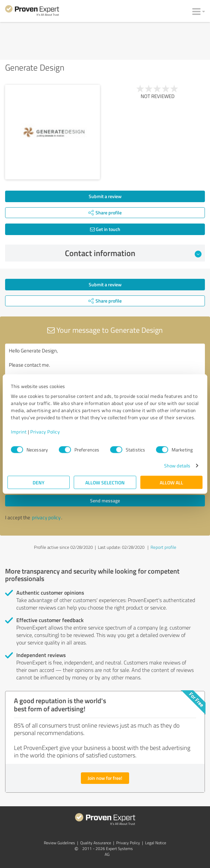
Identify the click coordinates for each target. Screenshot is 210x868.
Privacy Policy (45, 432)
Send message (105, 500)
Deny (39, 483)
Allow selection (105, 483)
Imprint (19, 432)
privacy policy (46, 517)
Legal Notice (156, 843)
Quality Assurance (96, 843)
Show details (177, 466)
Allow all (171, 483)
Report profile (163, 547)
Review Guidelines (59, 843)
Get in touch (105, 229)
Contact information (133, 253)
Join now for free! (105, 778)
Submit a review (105, 196)
